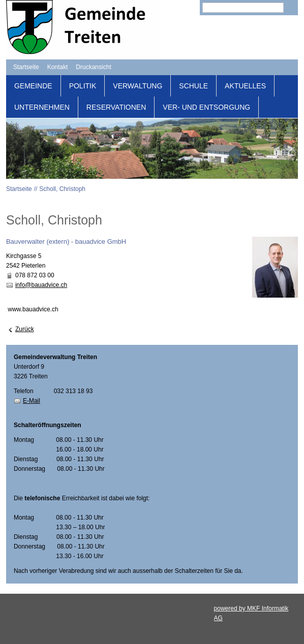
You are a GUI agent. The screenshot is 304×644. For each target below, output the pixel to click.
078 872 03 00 (35, 275)
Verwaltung (138, 86)
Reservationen (116, 107)
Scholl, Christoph (62, 189)
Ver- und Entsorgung (206, 107)
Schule (193, 86)
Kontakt (58, 67)
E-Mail (32, 401)
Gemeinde (33, 86)
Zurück (25, 329)
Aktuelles (245, 86)
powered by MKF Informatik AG (251, 613)
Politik (83, 86)
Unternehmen (42, 107)
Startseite (26, 67)
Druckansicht (93, 67)
